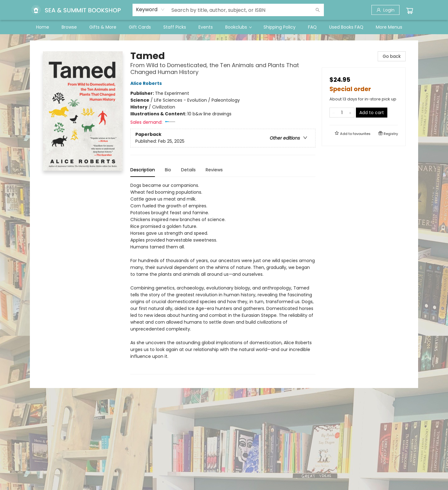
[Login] (385, 10)
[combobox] (150, 10)
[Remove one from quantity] (334, 113)
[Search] (318, 10)
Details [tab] (188, 170)
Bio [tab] (168, 170)
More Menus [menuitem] (389, 27)
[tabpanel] (223, 278)
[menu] (224, 27)
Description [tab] (143, 170)
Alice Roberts (147, 83)
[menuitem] (43, 27)
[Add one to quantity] (350, 113)
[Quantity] (342, 113)
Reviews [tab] (214, 170)
